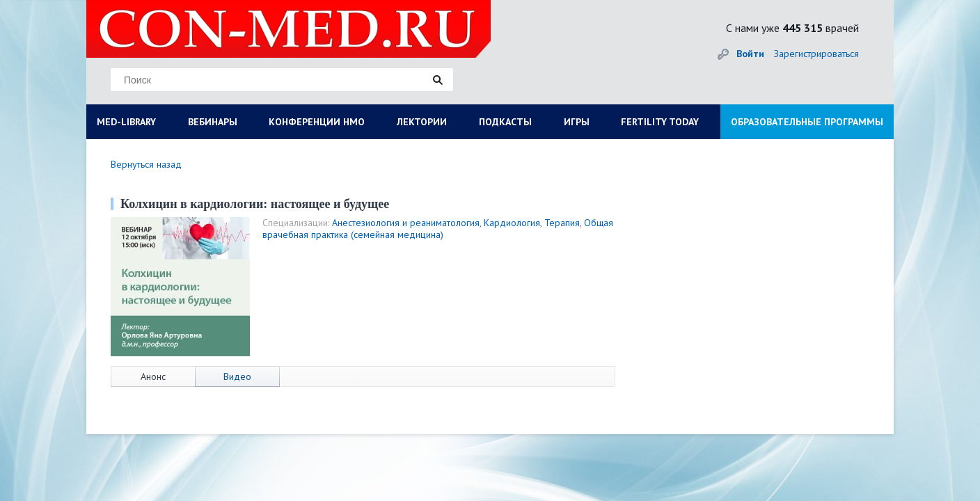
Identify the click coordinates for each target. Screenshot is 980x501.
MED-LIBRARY (126, 122)
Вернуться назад (146, 164)
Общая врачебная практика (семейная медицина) (438, 229)
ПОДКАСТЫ (505, 122)
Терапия (562, 223)
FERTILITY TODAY (660, 122)
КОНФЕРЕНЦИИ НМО (317, 122)
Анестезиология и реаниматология (406, 223)
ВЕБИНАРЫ (213, 122)
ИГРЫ (577, 122)
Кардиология (512, 223)
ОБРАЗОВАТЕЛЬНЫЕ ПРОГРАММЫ (807, 122)
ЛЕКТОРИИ (422, 122)
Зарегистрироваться (816, 54)
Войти (750, 54)
